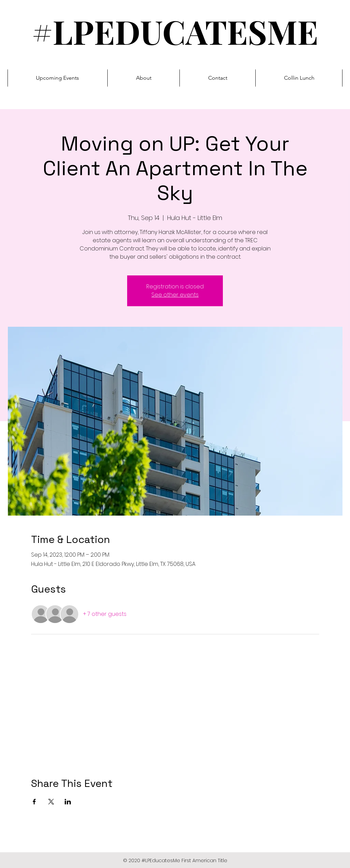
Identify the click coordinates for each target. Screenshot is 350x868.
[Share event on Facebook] (34, 802)
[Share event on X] (51, 802)
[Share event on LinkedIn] (68, 802)
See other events (175, 295)
